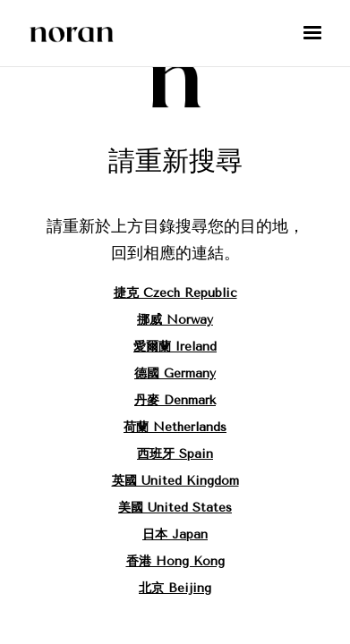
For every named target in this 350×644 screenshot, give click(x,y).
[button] (312, 33)
